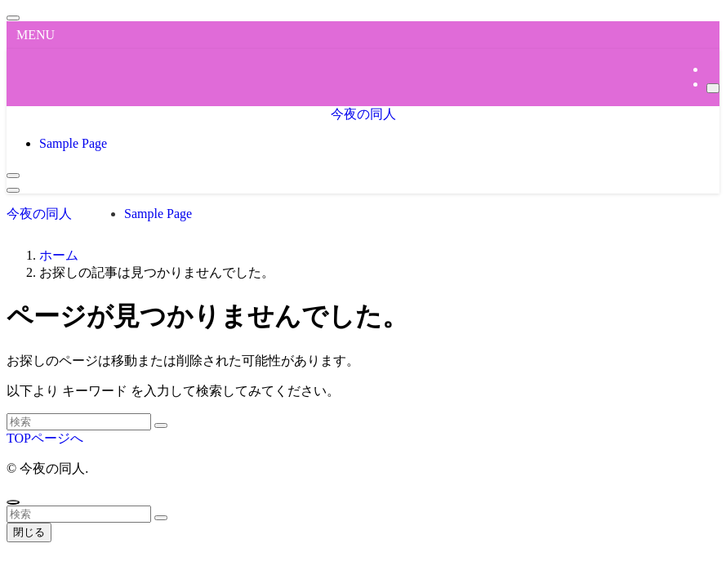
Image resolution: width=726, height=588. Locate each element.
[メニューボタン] (13, 190)
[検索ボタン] (13, 176)
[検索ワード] (79, 422)
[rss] (711, 69)
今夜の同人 (363, 114)
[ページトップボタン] (13, 502)
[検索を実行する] (161, 425)
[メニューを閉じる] (13, 18)
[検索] (713, 88)
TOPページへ (45, 438)
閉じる (29, 532)
